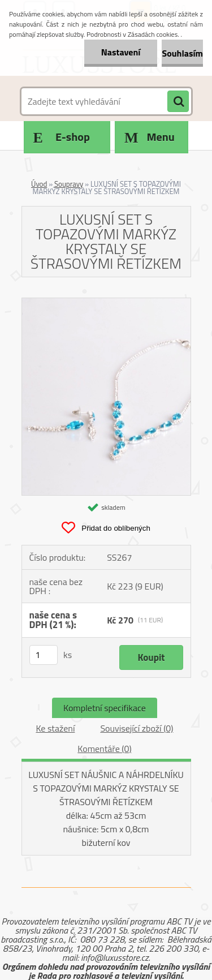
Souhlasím (182, 53)
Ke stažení (55, 728)
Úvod (39, 184)
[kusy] (44, 655)
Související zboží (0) (137, 728)
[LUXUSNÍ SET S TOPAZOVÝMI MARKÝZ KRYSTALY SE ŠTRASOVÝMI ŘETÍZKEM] (106, 303)
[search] (178, 102)
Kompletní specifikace (105, 708)
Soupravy (69, 184)
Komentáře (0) (104, 749)
